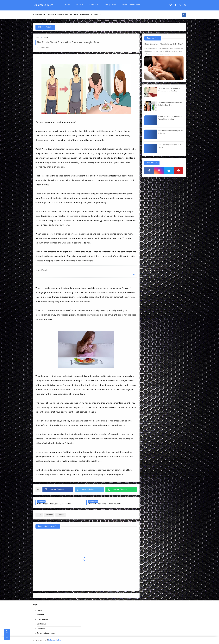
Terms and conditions (131, 5)
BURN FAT (74, 15)
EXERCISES (84, 15)
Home (68, 5)
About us (80, 5)
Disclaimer (41, 629)
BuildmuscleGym (44, 5)
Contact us (94, 5)
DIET (102, 15)
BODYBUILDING (39, 15)
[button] (58, 490)
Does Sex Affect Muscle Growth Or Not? (163, 44)
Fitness (45, 38)
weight (61, 515)
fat (38, 38)
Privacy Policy (110, 5)
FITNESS (94, 15)
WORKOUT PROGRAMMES (58, 15)
